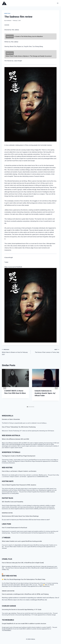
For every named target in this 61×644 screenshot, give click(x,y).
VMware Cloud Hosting (8, 591)
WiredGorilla (8, 416)
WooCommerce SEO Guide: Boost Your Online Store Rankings (20, 516)
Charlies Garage (9, 606)
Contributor (9, 20)
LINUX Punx (6, 524)
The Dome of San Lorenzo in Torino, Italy (45, 351)
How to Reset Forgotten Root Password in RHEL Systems (19, 485)
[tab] (27, 407)
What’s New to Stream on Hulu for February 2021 (16, 352)
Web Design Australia (11, 435)
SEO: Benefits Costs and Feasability (13, 502)
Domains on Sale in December (11, 419)
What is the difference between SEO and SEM (15, 439)
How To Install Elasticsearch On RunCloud (14, 528)
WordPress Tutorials (11, 452)
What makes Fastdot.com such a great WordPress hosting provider (22, 541)
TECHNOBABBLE (8, 620)
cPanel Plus (7, 559)
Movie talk (7, 13)
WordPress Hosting (7, 513)
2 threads (6, 538)
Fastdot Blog (8, 498)
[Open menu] (58, 3)
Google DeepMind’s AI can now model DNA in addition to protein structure (24, 624)
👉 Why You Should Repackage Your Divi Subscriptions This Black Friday (24, 579)
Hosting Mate (8, 481)
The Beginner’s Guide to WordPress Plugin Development (19, 456)
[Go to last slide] (5, 387)
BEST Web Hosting (9, 576)
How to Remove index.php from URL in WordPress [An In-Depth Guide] (23, 563)
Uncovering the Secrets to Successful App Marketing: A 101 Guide (22, 609)
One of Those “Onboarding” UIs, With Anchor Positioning (19, 427)
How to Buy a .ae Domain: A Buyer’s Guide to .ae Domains (19, 471)
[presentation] (15, 378)
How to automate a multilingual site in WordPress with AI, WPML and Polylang (25, 594)
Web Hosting (7, 468)
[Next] (56, 387)
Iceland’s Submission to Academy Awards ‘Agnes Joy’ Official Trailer (45, 393)
